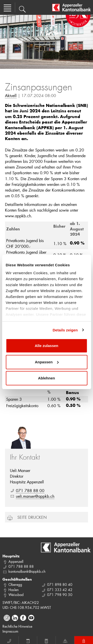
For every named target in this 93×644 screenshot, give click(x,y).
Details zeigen (65, 330)
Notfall (65, 640)
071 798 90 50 (60, 595)
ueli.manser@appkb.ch (35, 496)
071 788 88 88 (21, 566)
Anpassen (47, 362)
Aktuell (11, 95)
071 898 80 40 (60, 584)
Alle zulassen (46, 346)
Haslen (14, 590)
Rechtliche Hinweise (17, 626)
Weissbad (16, 595)
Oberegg (15, 584)
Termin (28, 640)
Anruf (9, 640)
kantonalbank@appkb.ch (27, 571)
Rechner (46, 640)
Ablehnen (46, 378)
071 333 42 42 (60, 590)
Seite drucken (32, 517)
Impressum (10, 631)
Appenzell (16, 561)
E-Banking (84, 640)
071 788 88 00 (30, 490)
